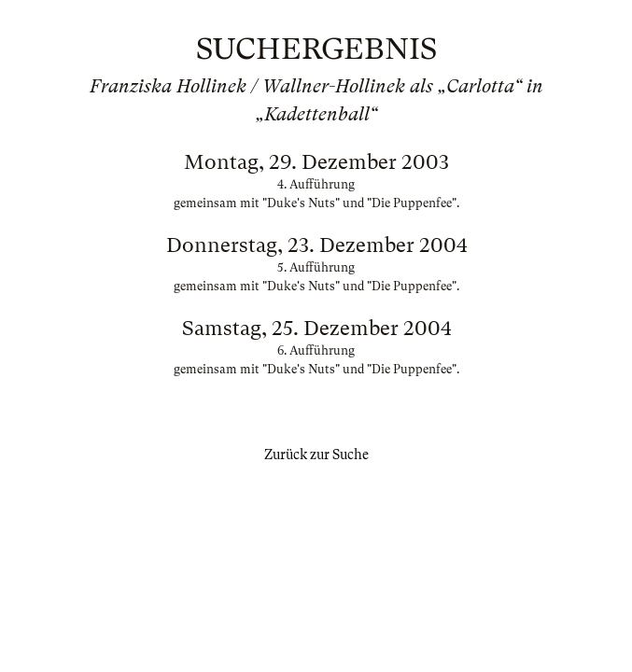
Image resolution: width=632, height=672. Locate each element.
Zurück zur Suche (316, 455)
